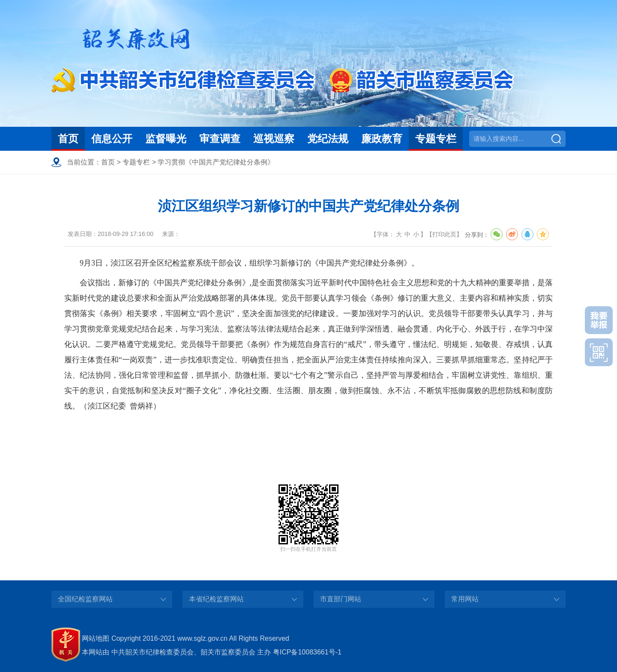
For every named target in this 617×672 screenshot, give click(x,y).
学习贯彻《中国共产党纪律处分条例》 (216, 162)
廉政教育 (382, 139)
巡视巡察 (274, 139)
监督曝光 (166, 139)
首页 (68, 139)
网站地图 (96, 638)
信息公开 (112, 139)
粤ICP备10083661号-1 (307, 652)
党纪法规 (328, 139)
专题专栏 (436, 139)
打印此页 (444, 234)
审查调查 (220, 139)
